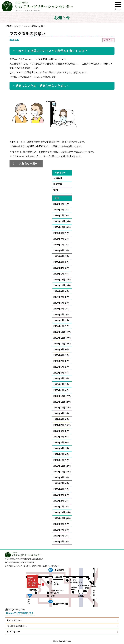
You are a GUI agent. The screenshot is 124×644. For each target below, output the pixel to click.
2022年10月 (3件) (62, 408)
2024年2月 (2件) (61, 320)
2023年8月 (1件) (61, 355)
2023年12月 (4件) (62, 332)
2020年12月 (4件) (62, 512)
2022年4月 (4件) (61, 443)
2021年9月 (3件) (61, 478)
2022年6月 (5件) (61, 431)
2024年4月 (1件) (61, 309)
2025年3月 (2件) (61, 262)
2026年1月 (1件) (61, 216)
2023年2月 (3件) (61, 384)
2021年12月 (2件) (62, 466)
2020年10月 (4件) (62, 518)
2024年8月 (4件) (61, 291)
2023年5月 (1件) (61, 367)
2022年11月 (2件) (62, 402)
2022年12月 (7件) (62, 396)
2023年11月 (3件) (62, 338)
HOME (8, 26)
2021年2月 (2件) (61, 501)
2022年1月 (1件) (61, 460)
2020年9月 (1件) (61, 524)
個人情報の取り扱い (17, 626)
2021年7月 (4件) (61, 483)
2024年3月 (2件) (61, 315)
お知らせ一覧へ (28, 163)
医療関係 (58, 184)
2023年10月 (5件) (62, 344)
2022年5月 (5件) (61, 437)
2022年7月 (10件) (62, 425)
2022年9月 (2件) (61, 413)
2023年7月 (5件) (61, 361)
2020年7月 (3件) (61, 530)
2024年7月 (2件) (61, 297)
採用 (56, 190)
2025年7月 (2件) (61, 245)
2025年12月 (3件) (62, 221)
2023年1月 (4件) (61, 390)
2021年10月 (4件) (62, 472)
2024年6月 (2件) (61, 303)
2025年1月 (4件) (61, 274)
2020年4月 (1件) (61, 542)
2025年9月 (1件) (61, 233)
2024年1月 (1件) (61, 326)
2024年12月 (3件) (62, 280)
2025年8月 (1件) (61, 239)
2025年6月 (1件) (61, 251)
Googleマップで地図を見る (20, 613)
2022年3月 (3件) (61, 448)
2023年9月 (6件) (61, 350)
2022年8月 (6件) (61, 419)
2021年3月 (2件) (61, 495)
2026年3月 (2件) (61, 210)
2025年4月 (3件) (61, 256)
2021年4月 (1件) (61, 489)
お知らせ (18, 26)
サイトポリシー (15, 620)
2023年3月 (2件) (61, 379)
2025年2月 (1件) (61, 268)
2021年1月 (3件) (61, 507)
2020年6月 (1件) (61, 536)
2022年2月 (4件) (61, 454)
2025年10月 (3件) (62, 227)
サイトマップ (13, 632)
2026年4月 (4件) (61, 204)
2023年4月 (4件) (61, 373)
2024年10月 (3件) (62, 285)
